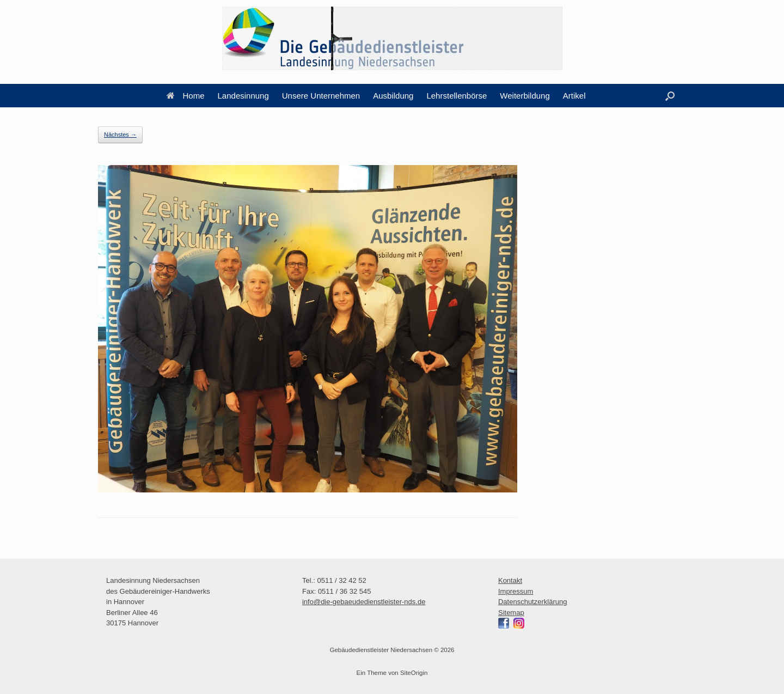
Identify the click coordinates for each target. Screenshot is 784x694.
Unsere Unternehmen (321, 96)
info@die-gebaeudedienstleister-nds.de (364, 602)
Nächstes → (120, 135)
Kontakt (510, 580)
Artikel (574, 96)
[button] (670, 96)
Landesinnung (243, 96)
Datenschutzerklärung (532, 602)
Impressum (516, 591)
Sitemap (511, 613)
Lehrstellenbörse (457, 96)
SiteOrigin (414, 673)
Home (186, 96)
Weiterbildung (525, 96)
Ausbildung (393, 96)
